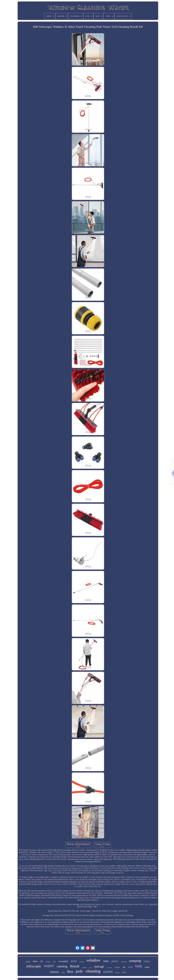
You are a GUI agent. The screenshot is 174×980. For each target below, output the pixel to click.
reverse (48, 962)
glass (90, 968)
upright (117, 967)
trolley (147, 961)
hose (35, 961)
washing (124, 962)
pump (28, 961)
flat (42, 961)
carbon (82, 962)
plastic (115, 961)
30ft (63, 972)
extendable (63, 961)
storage (99, 966)
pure (124, 972)
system (108, 971)
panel (74, 961)
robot (147, 967)
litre (70, 972)
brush (75, 966)
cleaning (93, 971)
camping (135, 961)
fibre (54, 962)
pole (79, 971)
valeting (62, 966)
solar (106, 961)
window (93, 960)
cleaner (54, 972)
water (49, 966)
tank (139, 966)
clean (130, 967)
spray (117, 972)
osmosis (84, 968)
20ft (124, 967)
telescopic (34, 966)
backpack (109, 968)
